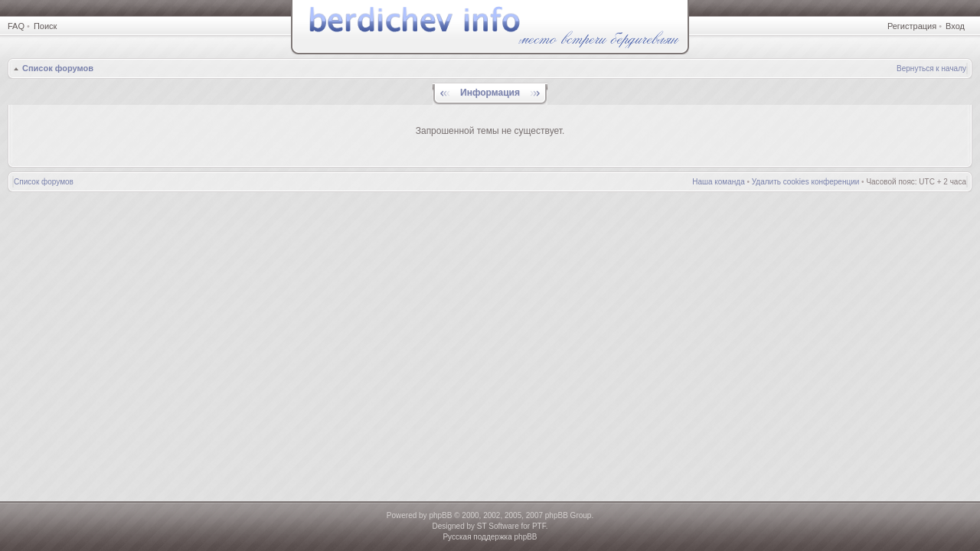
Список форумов (58, 68)
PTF (539, 526)
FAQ (16, 26)
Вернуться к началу (931, 68)
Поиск (45, 26)
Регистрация (912, 26)
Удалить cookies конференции (806, 182)
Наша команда (719, 182)
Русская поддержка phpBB (490, 537)
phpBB (440, 515)
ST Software (498, 526)
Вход (955, 26)
